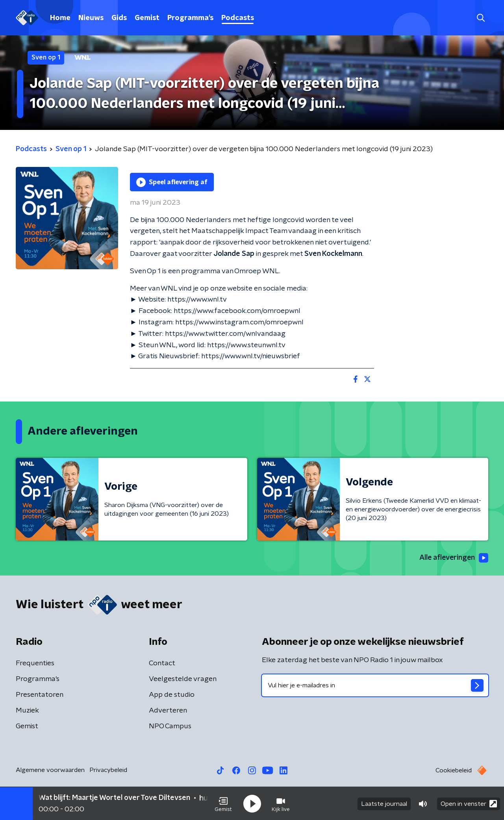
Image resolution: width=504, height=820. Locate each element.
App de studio (172, 695)
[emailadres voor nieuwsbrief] (375, 685)
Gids (119, 18)
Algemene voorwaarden (50, 770)
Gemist (147, 18)
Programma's (190, 18)
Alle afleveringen (453, 558)
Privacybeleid (108, 770)
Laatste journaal (384, 803)
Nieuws (91, 18)
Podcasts (238, 18)
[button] (223, 803)
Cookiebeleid (454, 770)
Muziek (27, 711)
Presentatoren (40, 695)
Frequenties (35, 663)
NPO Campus (170, 726)
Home (60, 18)
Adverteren (168, 711)
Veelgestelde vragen (183, 679)
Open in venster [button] (469, 803)
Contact (162, 663)
